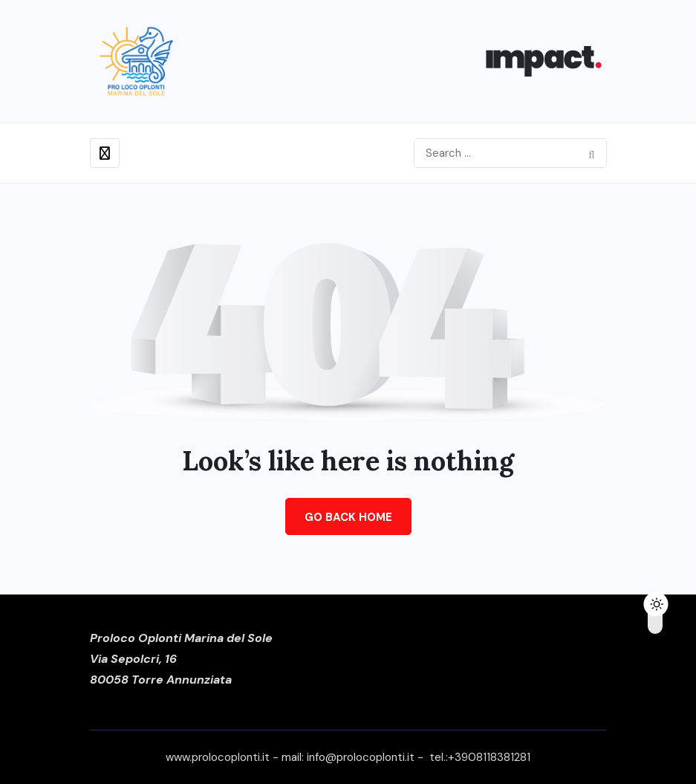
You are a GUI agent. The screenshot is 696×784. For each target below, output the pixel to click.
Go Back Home (348, 517)
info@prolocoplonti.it (361, 757)
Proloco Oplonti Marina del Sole (181, 638)
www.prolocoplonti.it (218, 757)
